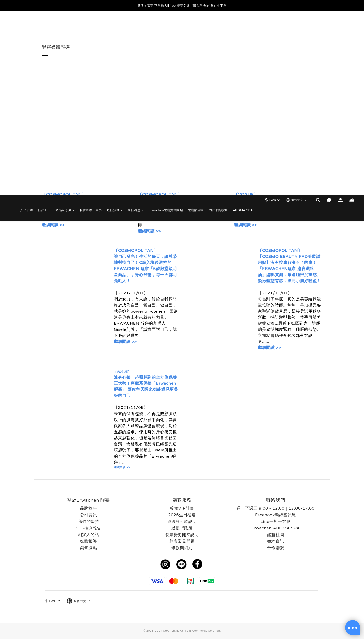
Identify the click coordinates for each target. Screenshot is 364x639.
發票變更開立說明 (182, 535)
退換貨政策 (182, 528)
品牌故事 (89, 508)
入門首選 (27, 27)
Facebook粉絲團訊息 (276, 515)
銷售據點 (89, 548)
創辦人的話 (88, 535)
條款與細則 (182, 548)
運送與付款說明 (182, 522)
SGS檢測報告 (89, 528)
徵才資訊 (276, 541)
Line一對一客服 (276, 522)
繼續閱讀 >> (53, 225)
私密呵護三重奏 (91, 27)
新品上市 (44, 27)
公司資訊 (89, 515)
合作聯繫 (276, 548)
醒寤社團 (276, 535)
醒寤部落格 (196, 27)
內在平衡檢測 (218, 27)
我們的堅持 (88, 522)
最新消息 (136, 27)
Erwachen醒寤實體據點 (166, 27)
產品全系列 (65, 27)
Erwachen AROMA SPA (276, 528)
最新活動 (115, 27)
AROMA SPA (243, 27)
